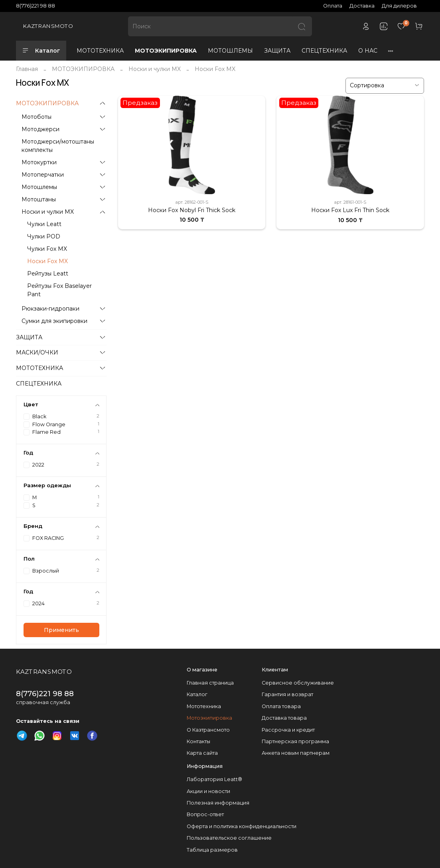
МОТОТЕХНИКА (100, 51)
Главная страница (210, 683)
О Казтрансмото (208, 730)
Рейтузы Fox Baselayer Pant (59, 290)
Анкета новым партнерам (296, 753)
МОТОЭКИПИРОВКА (166, 51)
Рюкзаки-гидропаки (50, 309)
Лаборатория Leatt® (214, 779)
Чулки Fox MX (47, 249)
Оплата (333, 6)
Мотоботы (37, 117)
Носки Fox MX (47, 261)
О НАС (368, 51)
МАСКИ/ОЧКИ (37, 352)
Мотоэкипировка (209, 718)
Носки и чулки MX (155, 69)
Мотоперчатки (43, 175)
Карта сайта (202, 753)
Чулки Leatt (44, 224)
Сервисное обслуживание (298, 683)
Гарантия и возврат (287, 694)
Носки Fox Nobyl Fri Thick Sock (192, 210)
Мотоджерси (40, 129)
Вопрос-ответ (205, 814)
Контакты (198, 741)
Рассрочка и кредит (288, 730)
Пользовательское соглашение (229, 838)
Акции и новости (208, 791)
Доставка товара (284, 718)
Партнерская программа (295, 741)
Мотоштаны (39, 199)
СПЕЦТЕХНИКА (324, 51)
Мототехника (204, 706)
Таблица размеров (212, 850)
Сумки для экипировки (54, 321)
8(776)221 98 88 (36, 6)
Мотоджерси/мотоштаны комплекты (58, 146)
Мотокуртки (39, 162)
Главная (27, 69)
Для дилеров (399, 6)
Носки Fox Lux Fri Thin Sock (350, 210)
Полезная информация (218, 803)
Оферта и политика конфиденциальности (242, 826)
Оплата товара (281, 706)
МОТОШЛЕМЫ (230, 51)
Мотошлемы (39, 187)
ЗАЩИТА (277, 51)
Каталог (41, 51)
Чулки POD (44, 236)
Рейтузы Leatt (48, 274)
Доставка (362, 6)
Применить (61, 630)
